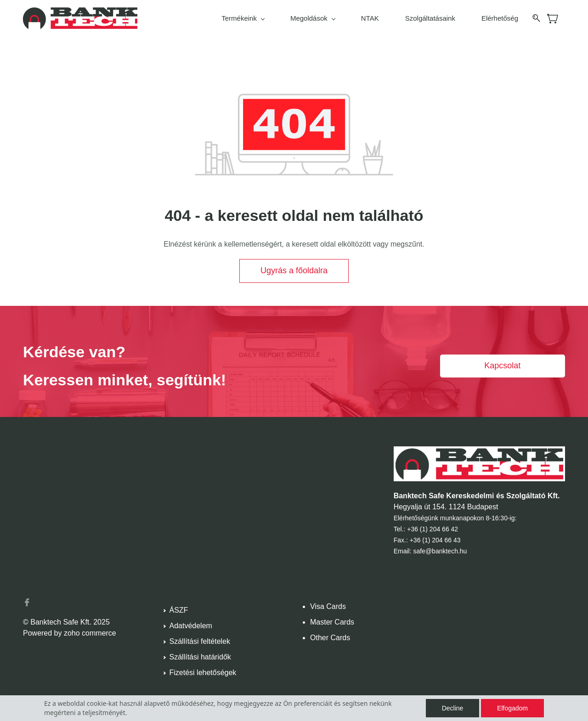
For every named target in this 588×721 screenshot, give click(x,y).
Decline (453, 708)
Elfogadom (512, 708)
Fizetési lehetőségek (203, 673)
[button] (294, 271)
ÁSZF (179, 610)
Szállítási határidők (200, 657)
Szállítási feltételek (200, 641)
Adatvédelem (191, 626)
